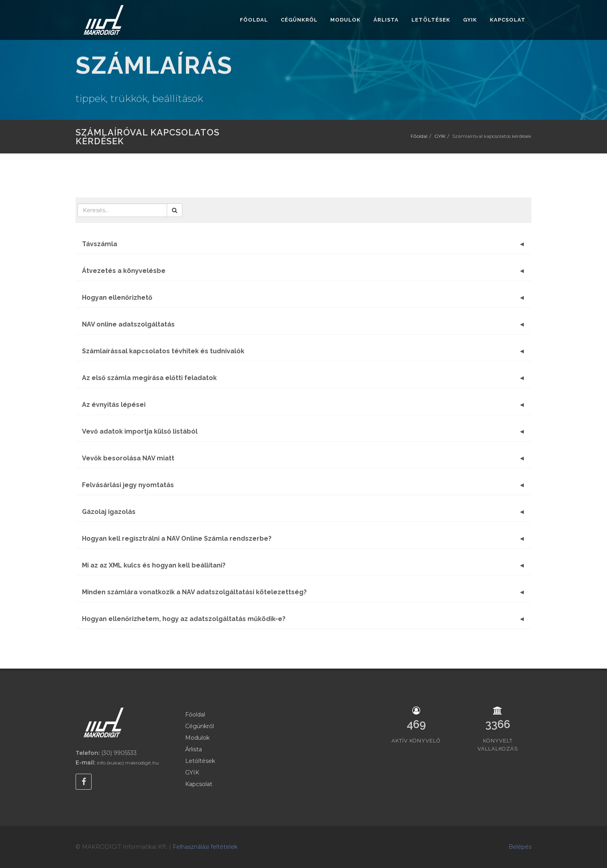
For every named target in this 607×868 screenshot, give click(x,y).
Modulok (197, 738)
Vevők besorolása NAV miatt (128, 458)
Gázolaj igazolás (109, 512)
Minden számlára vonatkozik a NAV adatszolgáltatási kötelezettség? (194, 592)
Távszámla (100, 244)
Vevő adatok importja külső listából (140, 431)
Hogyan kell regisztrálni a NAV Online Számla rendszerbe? (177, 539)
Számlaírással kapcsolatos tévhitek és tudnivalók (163, 351)
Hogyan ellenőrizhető (117, 298)
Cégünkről (200, 726)
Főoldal (419, 136)
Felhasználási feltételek (205, 847)
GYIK (440, 136)
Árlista (194, 749)
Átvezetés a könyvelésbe (124, 271)
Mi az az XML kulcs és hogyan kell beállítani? (154, 565)
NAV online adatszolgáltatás (128, 324)
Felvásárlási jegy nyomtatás (128, 485)
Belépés (520, 847)
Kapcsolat (199, 784)
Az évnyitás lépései (114, 405)
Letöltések (200, 761)
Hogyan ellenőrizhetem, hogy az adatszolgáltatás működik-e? (184, 619)
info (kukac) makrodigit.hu (128, 763)
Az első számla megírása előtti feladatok (149, 378)
